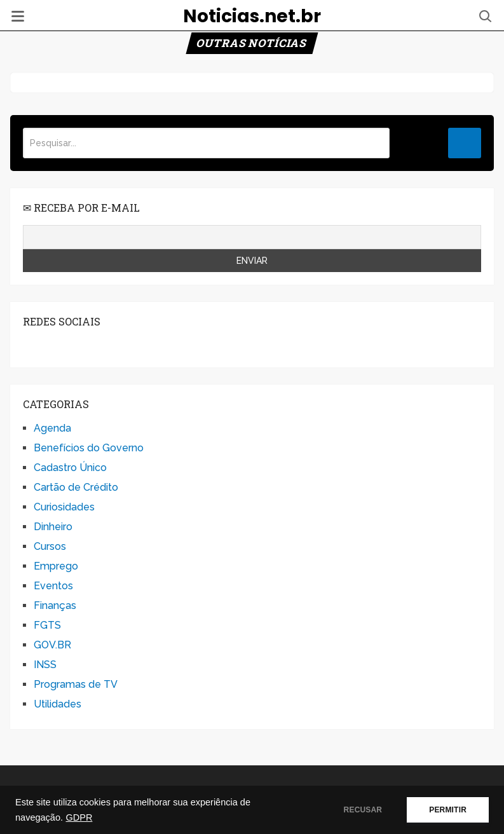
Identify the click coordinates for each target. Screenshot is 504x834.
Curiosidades (64, 507)
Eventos (53, 586)
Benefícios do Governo (89, 448)
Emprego (56, 566)
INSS (45, 665)
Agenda (52, 428)
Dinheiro (53, 527)
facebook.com (31, 346)
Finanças (55, 605)
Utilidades (58, 704)
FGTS (47, 625)
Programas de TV (76, 684)
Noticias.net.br (252, 16)
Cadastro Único (70, 468)
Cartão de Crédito (76, 487)
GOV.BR (52, 645)
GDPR (79, 817)
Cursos (50, 546)
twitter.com (59, 346)
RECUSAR (363, 810)
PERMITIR (448, 810)
